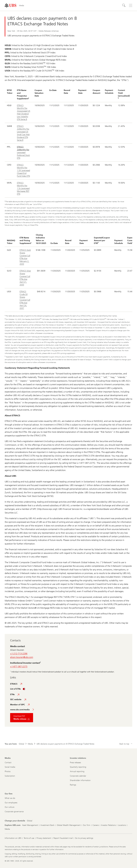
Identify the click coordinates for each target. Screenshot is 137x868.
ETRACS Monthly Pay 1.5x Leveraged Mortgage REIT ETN (23, 188)
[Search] (124, 5)
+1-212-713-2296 (19, 654)
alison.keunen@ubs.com (22, 657)
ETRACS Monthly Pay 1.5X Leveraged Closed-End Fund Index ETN (23, 170)
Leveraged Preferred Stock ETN (23, 155)
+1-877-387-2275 (19, 666)
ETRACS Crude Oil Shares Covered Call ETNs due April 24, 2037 (25, 300)
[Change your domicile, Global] (30, 821)
